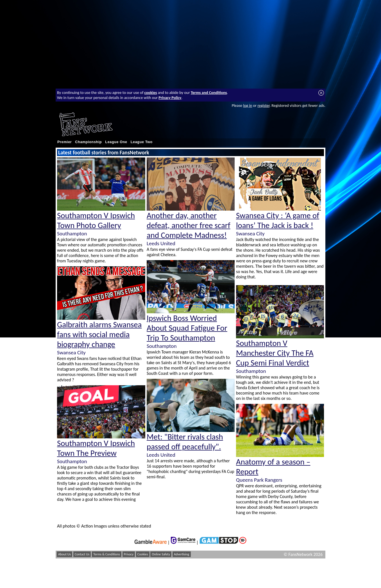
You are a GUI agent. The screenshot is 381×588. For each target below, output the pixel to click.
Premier (64, 142)
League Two (142, 142)
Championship (88, 142)
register (263, 105)
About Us (64, 554)
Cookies (143, 554)
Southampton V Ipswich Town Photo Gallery (96, 220)
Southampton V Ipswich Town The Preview (96, 448)
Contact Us (82, 554)
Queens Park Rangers (259, 480)
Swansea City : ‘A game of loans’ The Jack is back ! (278, 220)
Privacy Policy (170, 98)
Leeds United (161, 243)
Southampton (72, 234)
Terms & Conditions (107, 554)
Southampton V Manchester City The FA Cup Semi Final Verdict (275, 353)
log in (248, 105)
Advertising (182, 554)
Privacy (129, 554)
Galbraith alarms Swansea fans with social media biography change (99, 334)
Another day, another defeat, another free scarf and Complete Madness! (189, 225)
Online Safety (161, 554)
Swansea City (71, 352)
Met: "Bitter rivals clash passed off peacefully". (185, 442)
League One (116, 142)
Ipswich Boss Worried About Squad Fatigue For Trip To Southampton (187, 328)
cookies (151, 93)
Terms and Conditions (209, 93)
